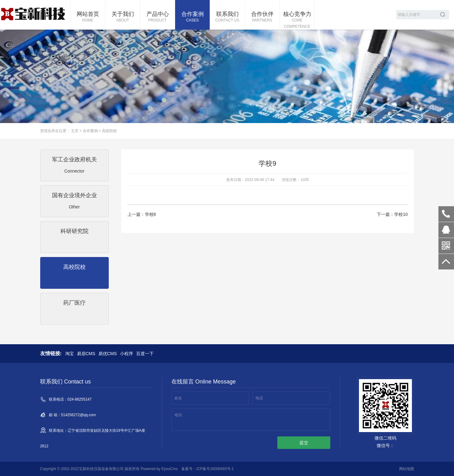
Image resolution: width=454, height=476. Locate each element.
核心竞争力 (297, 20)
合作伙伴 (262, 17)
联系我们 (227, 17)
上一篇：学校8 (142, 214)
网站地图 (407, 469)
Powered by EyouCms (159, 469)
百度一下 (145, 354)
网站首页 (88, 17)
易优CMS (108, 354)
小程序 (127, 354)
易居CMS (86, 354)
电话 (259, 398)
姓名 (178, 398)
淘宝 (69, 354)
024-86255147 (446, 214)
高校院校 (109, 131)
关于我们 (123, 17)
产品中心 (158, 17)
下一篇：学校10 (392, 214)
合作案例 (192, 17)
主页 (75, 131)
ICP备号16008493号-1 (215, 469)
